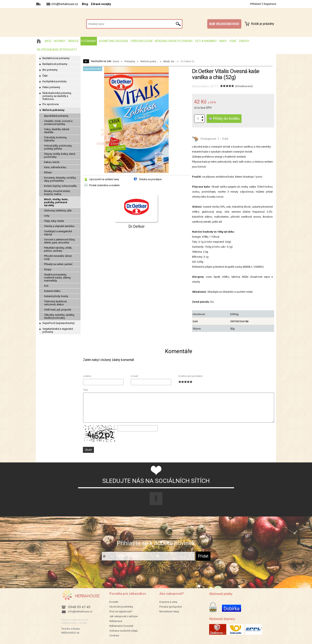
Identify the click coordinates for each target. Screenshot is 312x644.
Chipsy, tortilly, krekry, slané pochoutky (60, 155)
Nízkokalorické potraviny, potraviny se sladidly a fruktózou (57, 96)
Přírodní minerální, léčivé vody (58, 257)
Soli (46, 286)
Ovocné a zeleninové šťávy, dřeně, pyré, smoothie (60, 241)
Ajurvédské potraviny (56, 116)
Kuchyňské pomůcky (54, 81)
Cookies (114, 635)
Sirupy (48, 269)
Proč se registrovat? (121, 611)
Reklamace (116, 621)
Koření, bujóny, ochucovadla (60, 186)
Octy (47, 216)
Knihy (223, 41)
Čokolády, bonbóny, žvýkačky (55, 139)
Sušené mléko (52, 291)
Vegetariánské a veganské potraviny (58, 330)
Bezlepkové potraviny (55, 64)
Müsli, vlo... (170, 61)
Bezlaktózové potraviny (56, 58)
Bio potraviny (50, 70)
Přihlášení (256, 4)
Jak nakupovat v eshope (123, 616)
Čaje (45, 76)
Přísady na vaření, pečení (58, 264)
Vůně (233, 41)
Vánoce (73, 41)
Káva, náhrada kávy (55, 167)
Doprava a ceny (168, 602)
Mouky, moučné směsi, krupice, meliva (57, 193)
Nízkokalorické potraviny (174, 41)
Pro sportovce (51, 104)
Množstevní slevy (169, 611)
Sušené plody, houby (56, 296)
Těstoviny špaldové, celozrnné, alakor (56, 303)
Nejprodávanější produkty (57, 50)
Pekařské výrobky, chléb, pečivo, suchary (58, 249)
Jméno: (87, 376)
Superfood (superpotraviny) (59, 323)
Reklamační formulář (121, 626)
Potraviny (89, 41)
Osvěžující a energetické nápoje (58, 233)
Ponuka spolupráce (171, 607)
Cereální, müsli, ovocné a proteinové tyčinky (58, 123)
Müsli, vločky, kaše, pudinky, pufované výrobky (56, 202)
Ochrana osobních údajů (123, 631)
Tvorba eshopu (71, 629)
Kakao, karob (52, 162)
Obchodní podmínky (121, 607)
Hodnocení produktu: (191, 376)
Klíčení (48, 172)
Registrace (270, 4)
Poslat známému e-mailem (105, 185)
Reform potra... (149, 61)
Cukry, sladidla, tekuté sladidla (57, 131)
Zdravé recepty (101, 4)
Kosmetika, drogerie (114, 41)
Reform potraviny (53, 110)
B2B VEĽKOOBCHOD (224, 24)
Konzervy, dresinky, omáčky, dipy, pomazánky (60, 179)
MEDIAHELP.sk (70, 633)
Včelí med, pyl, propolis (58, 310)
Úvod (116, 61)
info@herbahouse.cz (80, 611)
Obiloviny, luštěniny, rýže (58, 210)
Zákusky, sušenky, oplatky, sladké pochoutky (59, 316)
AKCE (48, 41)
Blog (85, 4)
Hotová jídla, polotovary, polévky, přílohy (58, 147)
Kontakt (114, 602)
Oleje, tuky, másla (54, 221)
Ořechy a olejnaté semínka (59, 226)
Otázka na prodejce (150, 179)
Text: (86, 390)
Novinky (60, 41)
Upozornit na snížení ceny (104, 179)
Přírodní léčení (142, 41)
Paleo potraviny (51, 87)
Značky (244, 41)
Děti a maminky (206, 41)
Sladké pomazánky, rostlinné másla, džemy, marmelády (57, 278)
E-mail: (135, 376)
